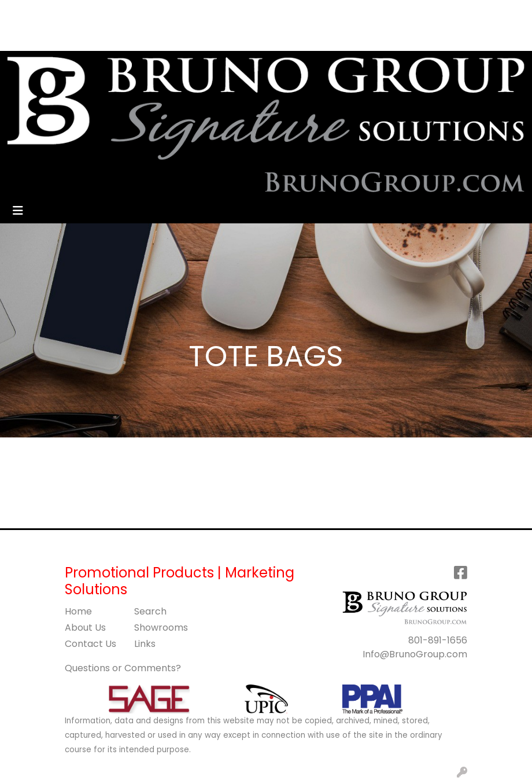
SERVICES (126, 12)
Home (78, 611)
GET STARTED (140, 38)
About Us (85, 628)
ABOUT (62, 12)
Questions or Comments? (123, 668)
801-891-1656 (438, 640)
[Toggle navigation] (18, 211)
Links (145, 644)
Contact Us (90, 644)
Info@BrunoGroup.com (415, 654)
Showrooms (161, 628)
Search (296, 12)
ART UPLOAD (40, 38)
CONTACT (197, 12)
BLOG (89, 38)
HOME (25, 12)
